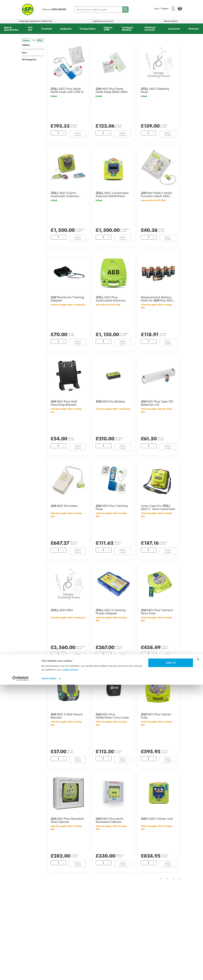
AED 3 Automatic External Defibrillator (112, 195)
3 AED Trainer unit (157, 819)
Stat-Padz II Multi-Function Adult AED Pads (157, 195)
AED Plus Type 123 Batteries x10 (157, 403)
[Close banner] (198, 955)
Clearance (194, 29)
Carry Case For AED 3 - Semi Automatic (158, 507)
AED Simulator (64, 506)
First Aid (30, 29)
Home (26, 40)
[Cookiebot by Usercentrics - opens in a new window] (21, 974)
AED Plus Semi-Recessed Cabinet (110, 820)
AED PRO (62, 610)
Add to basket (78, 134)
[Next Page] (181, 879)
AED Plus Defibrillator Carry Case (112, 716)
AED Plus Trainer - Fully (157, 716)
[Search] (125, 10)
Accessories (174, 29)
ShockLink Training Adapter (67, 299)
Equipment (66, 29)
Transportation (88, 29)
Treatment (47, 29)
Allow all (171, 958)
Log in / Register (164, 8)
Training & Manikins (127, 29)
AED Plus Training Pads (112, 507)
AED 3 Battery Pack (155, 90)
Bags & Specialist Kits (11, 29)
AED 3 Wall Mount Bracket (67, 716)
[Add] (63, 133)
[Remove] (53, 133)
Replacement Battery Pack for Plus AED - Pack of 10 (158, 299)
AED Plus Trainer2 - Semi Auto (158, 612)
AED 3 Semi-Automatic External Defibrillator (64, 195)
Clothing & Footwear (150, 29)
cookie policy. (70, 965)
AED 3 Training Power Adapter (111, 612)
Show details (49, 974)
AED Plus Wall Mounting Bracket (64, 403)
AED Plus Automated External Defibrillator (110, 299)
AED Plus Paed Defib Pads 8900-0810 (111, 90)
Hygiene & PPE (108, 29)
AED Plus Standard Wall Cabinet (67, 820)
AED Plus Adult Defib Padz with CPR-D (67, 90)
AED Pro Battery (110, 402)
